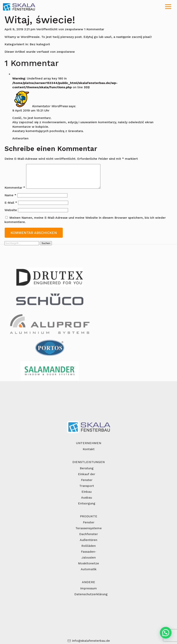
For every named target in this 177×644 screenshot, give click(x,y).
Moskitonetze (88, 581)
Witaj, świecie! (40, 20)
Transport (87, 504)
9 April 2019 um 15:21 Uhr (31, 110)
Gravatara (75, 131)
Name (10, 200)
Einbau (87, 510)
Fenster (89, 540)
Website (11, 215)
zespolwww (74, 29)
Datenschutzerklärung (91, 612)
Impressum (88, 606)
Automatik (89, 587)
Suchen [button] (46, 248)
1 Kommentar (94, 29)
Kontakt (89, 467)
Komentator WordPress (50, 106)
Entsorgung (87, 521)
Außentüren (88, 558)
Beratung (87, 486)
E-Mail (11, 207)
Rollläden (88, 564)
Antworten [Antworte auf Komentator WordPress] (20, 138)
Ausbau (87, 515)
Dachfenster (88, 552)
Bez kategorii (40, 44)
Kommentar (15, 192)
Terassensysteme (89, 546)
